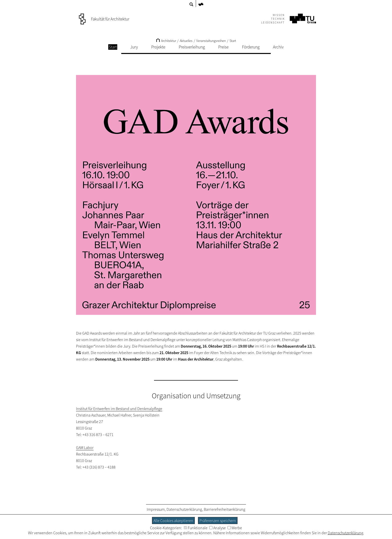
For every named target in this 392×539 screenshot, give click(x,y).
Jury (134, 47)
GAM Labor (85, 448)
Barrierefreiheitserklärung (224, 509)
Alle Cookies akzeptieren (173, 521)
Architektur (166, 41)
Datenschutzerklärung (184, 509)
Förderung (251, 47)
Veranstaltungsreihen (211, 41)
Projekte (158, 47)
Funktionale (196, 528)
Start (233, 41)
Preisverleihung (192, 47)
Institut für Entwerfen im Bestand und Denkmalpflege (119, 409)
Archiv (278, 47)
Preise (223, 47)
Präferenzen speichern (218, 521)
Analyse (217, 528)
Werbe (235, 528)
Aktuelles (186, 41)
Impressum (156, 509)
